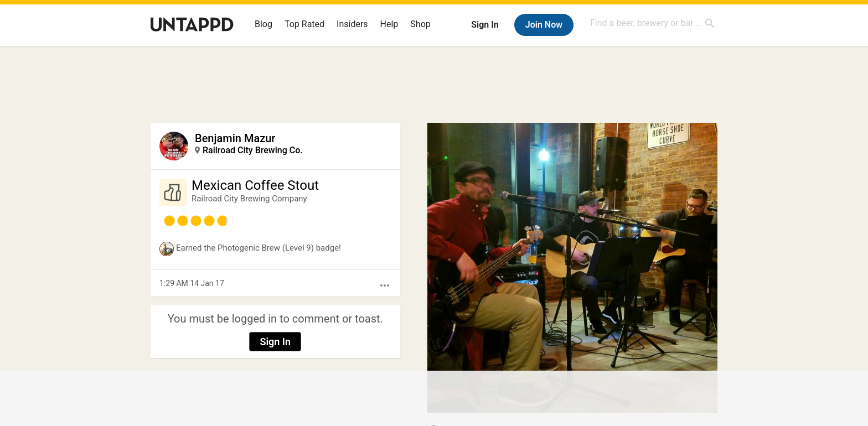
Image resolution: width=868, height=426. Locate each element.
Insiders (352, 24)
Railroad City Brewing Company (249, 199)
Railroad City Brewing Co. (253, 150)
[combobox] (653, 23)
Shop (420, 24)
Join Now (544, 25)
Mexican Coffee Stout (255, 185)
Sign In (485, 25)
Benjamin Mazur (235, 138)
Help (389, 24)
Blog (263, 24)
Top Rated (304, 24)
